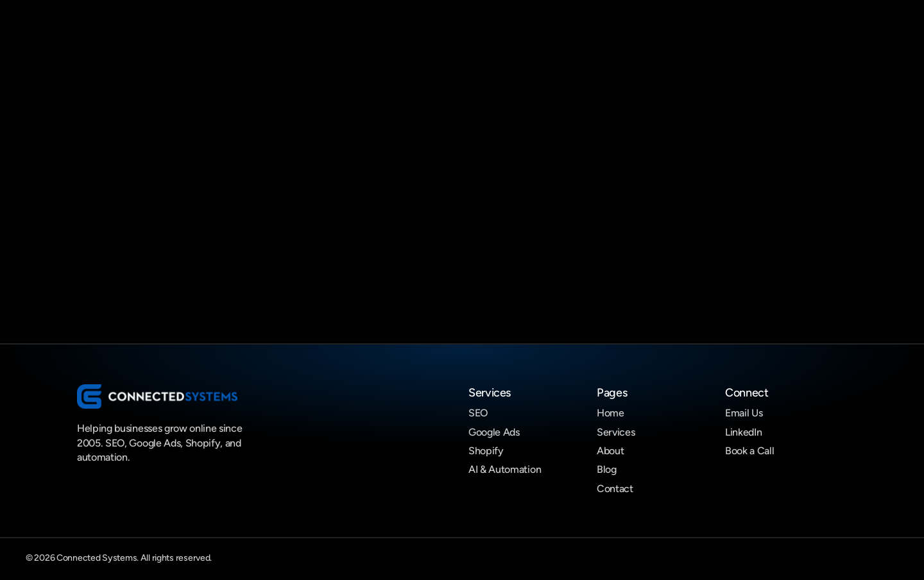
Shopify (486, 451)
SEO (478, 413)
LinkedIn (743, 432)
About (610, 451)
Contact (615, 489)
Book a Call (749, 451)
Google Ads (494, 432)
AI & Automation (505, 469)
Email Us (744, 413)
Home (611, 413)
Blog (607, 469)
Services (616, 432)
